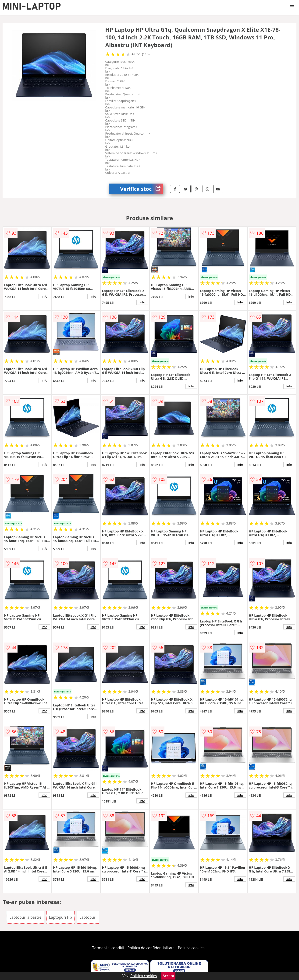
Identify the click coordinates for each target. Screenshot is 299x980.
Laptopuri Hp (61, 917)
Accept (168, 976)
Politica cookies (191, 948)
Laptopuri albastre (25, 917)
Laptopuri (88, 917)
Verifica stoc (142, 189)
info (44, 296)
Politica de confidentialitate (151, 948)
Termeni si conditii (108, 948)
